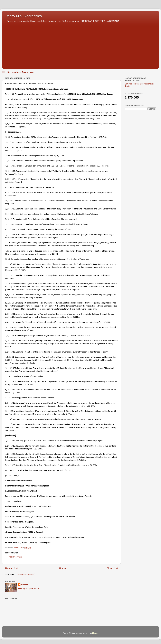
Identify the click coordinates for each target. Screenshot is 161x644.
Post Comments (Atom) (26, 574)
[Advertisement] (80, 45)
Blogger (95, 633)
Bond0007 (25, 585)
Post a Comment (16, 557)
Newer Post (12, 569)
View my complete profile (29, 589)
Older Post (112, 569)
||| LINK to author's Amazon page (18, 72)
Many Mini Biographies (24, 16)
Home (62, 569)
